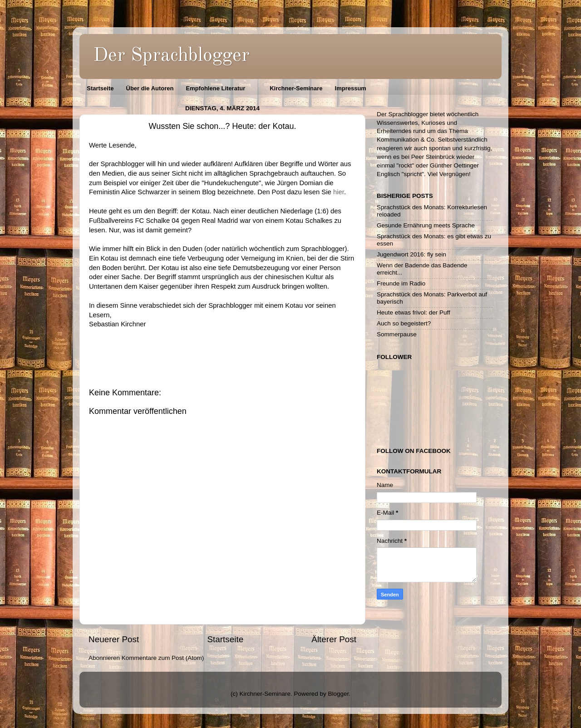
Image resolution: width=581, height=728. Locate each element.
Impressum (351, 88)
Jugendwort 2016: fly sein (411, 254)
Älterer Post (334, 639)
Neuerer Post (114, 639)
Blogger (339, 694)
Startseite (100, 88)
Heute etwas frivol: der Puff (414, 312)
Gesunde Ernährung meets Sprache (426, 225)
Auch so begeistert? (404, 323)
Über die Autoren (150, 88)
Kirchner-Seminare (296, 88)
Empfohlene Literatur (215, 88)
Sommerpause (397, 334)
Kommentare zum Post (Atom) (163, 658)
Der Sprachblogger (171, 56)
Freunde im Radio (401, 283)
